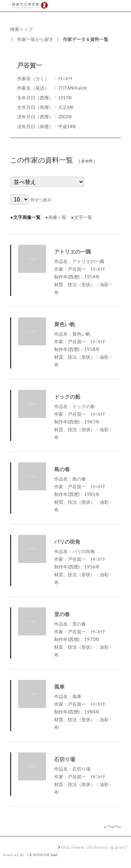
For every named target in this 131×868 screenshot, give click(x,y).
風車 (59, 687)
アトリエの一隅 (72, 252)
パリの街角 (67, 542)
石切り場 (65, 759)
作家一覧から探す (35, 39)
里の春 (62, 614)
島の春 (62, 469)
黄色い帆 (65, 324)
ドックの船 (67, 397)
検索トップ (21, 29)
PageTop (114, 826)
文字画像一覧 (27, 217)
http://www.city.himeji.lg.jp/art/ (94, 847)
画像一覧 (57, 217)
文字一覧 (83, 217)
